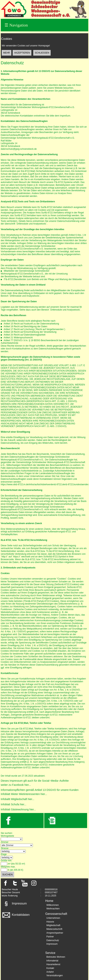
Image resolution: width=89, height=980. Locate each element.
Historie (50, 922)
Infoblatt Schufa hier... (14, 804)
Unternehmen (53, 918)
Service (50, 953)
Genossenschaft (56, 914)
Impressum (14, 903)
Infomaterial (52, 961)
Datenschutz (53, 940)
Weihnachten (53, 909)
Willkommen (52, 905)
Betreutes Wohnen (56, 957)
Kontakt (50, 968)
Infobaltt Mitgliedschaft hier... (17, 799)
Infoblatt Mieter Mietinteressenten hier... (24, 794)
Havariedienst (53, 964)
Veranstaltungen (55, 975)
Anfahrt (50, 972)
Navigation (16, 25)
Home (49, 901)
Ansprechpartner (55, 933)
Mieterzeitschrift (54, 929)
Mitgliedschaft (53, 925)
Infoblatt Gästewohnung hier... (18, 809)
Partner (50, 937)
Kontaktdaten (16, 915)
